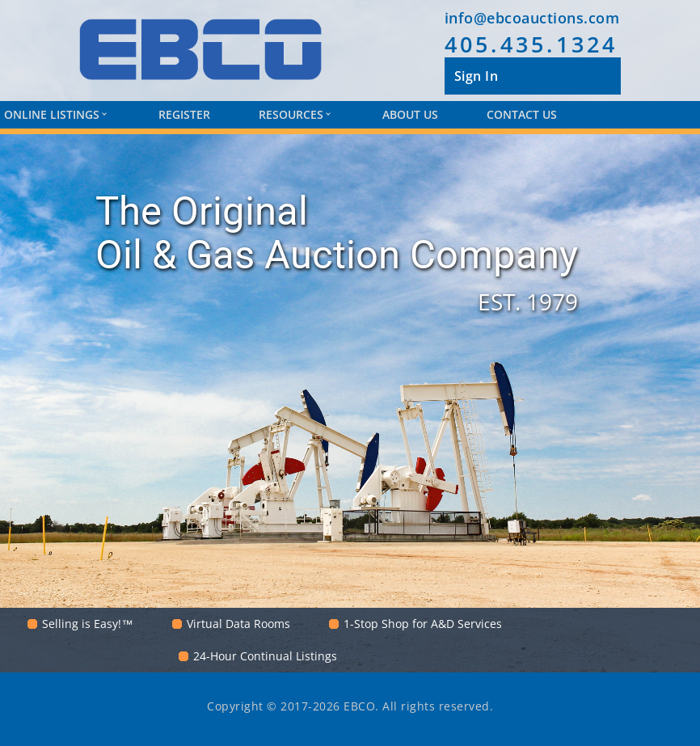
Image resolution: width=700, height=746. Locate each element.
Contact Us (522, 114)
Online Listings (55, 114)
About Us (410, 114)
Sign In (477, 76)
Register (184, 114)
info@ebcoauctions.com (532, 18)
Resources (294, 114)
